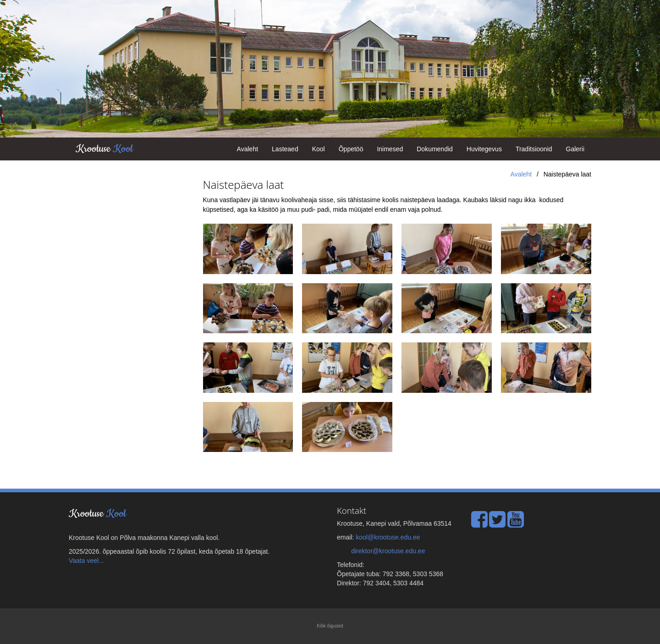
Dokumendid (435, 149)
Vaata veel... (86, 561)
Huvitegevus (484, 149)
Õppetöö (351, 149)
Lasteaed (285, 149)
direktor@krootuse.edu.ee (388, 551)
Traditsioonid (534, 149)
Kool (319, 149)
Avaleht (247, 149)
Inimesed (390, 149)
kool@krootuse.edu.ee (388, 537)
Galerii (575, 149)
